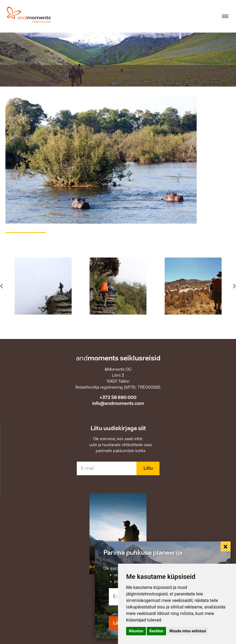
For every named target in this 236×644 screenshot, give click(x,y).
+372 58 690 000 (118, 397)
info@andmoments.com (118, 403)
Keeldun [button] (156, 631)
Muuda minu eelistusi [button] (188, 631)
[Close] (226, 547)
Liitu (148, 468)
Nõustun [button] (136, 631)
